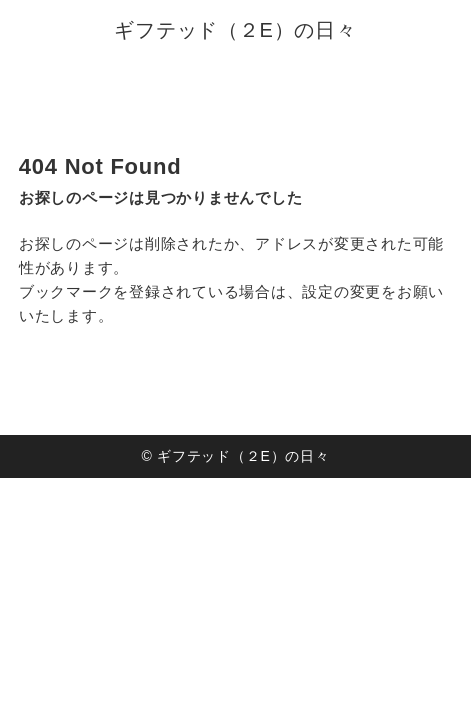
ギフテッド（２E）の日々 (235, 30)
